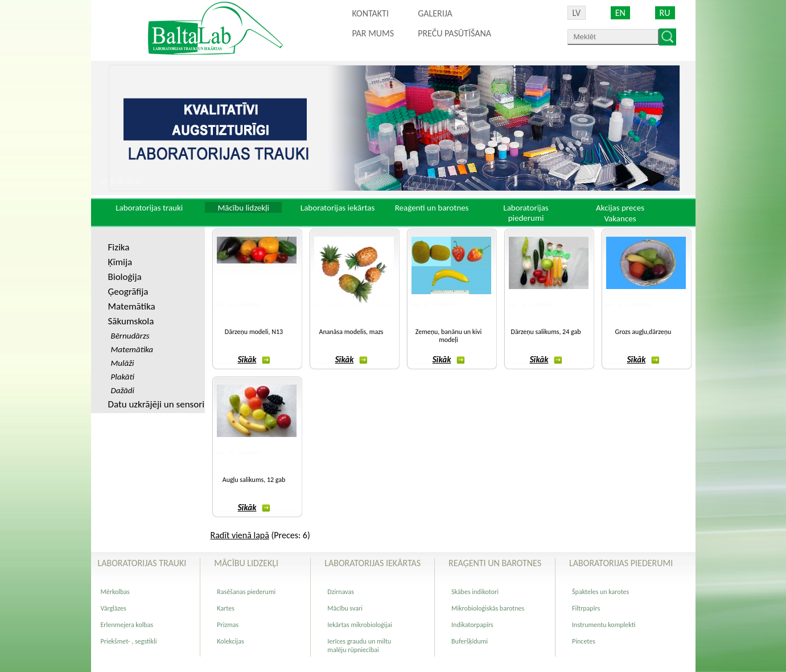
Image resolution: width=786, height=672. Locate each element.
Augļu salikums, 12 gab (254, 480)
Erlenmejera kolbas (127, 625)
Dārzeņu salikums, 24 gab (546, 332)
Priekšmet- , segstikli (129, 641)
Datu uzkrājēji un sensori (157, 404)
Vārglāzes (114, 608)
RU (665, 13)
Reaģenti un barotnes (432, 208)
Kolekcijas (230, 641)
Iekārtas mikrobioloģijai (360, 625)
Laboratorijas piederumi (526, 213)
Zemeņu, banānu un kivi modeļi (448, 336)
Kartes (226, 608)
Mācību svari (345, 608)
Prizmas (228, 625)
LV (577, 13)
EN (620, 13)
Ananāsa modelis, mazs (351, 332)
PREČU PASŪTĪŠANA (454, 33)
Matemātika (132, 306)
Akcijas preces (620, 208)
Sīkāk (254, 360)
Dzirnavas (341, 592)
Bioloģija (125, 277)
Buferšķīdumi (470, 641)
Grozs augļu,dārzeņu (643, 332)
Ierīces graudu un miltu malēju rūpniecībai (359, 646)
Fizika (119, 247)
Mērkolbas (115, 592)
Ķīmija (120, 262)
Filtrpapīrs (586, 608)
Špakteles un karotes (600, 592)
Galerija (435, 13)
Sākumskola (131, 321)
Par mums (373, 33)
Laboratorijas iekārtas (338, 208)
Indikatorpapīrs (472, 625)
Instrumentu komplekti (604, 625)
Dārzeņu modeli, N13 (254, 332)
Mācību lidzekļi (243, 208)
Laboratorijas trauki (149, 208)
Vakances (620, 218)
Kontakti (371, 13)
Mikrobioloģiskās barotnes (488, 608)
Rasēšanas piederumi (246, 592)
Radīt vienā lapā (240, 535)
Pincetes (584, 641)
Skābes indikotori (475, 592)
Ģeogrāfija (128, 292)
